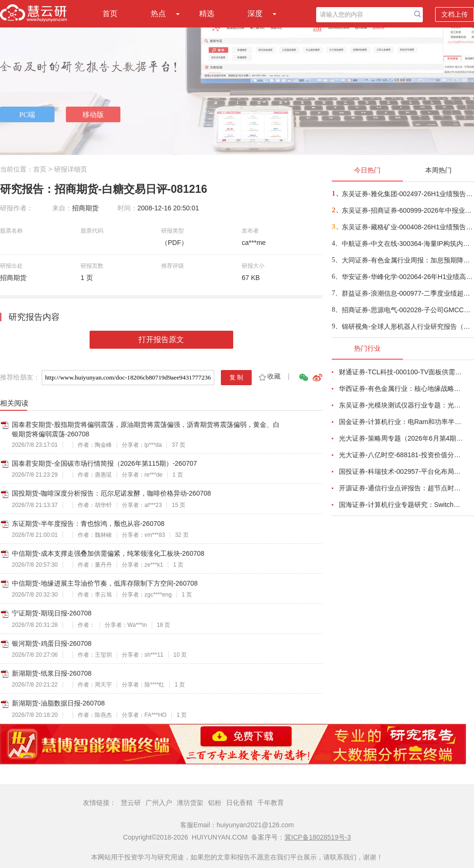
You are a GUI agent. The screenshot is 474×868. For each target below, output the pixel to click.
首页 (110, 14)
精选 (207, 14)
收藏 (269, 376)
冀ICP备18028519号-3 (318, 837)
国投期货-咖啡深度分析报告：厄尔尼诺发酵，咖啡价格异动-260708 (111, 493)
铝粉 (215, 803)
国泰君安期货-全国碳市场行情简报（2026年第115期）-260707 (105, 463)
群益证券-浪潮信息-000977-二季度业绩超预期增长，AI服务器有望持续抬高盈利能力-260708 (407, 293)
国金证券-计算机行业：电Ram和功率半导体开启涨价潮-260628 (401, 422)
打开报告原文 (161, 339)
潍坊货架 (190, 803)
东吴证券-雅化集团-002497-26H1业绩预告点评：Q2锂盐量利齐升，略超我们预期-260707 (407, 194)
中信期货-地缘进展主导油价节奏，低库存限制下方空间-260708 (105, 583)
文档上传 (455, 14)
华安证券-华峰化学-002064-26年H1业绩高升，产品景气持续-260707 (407, 277)
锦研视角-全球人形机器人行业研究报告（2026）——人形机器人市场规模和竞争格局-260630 (407, 326)
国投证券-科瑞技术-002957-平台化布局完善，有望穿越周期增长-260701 (401, 471)
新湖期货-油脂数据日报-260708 (58, 703)
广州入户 (159, 803)
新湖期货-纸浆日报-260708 (52, 673)
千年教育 (271, 803)
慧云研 (131, 803)
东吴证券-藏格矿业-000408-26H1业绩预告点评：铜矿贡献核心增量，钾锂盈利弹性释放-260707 (407, 227)
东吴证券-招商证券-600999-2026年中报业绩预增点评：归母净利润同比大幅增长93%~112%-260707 (407, 210)
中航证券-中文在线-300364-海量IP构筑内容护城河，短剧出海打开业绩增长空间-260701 (407, 244)
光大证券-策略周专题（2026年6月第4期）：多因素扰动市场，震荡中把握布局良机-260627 (401, 438)
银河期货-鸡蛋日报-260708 (52, 643)
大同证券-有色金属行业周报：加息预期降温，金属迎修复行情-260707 (407, 260)
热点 (158, 14)
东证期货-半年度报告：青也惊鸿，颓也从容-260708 (88, 524)
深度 (255, 14)
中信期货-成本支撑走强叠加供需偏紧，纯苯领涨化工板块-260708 (108, 553)
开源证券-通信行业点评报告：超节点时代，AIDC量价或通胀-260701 (401, 488)
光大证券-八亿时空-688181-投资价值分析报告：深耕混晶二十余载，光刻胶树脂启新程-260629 (401, 455)
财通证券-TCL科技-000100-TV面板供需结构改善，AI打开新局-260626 (401, 372)
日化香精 (239, 803)
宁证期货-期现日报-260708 (52, 613)
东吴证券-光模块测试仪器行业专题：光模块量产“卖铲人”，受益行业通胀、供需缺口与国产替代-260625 (401, 405)
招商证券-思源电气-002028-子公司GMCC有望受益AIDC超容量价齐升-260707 (407, 310)
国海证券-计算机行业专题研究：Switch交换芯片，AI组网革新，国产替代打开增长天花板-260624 (401, 505)
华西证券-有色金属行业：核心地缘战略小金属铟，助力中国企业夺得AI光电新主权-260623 (401, 389)
